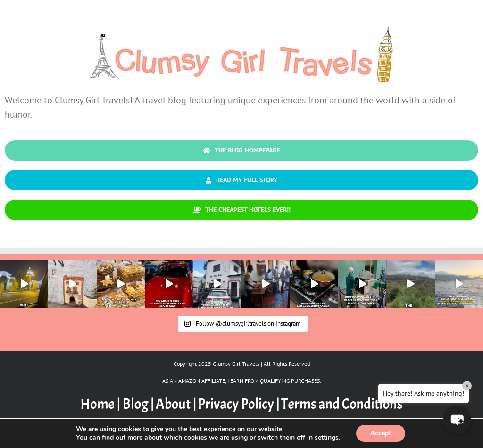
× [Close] (467, 386)
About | (176, 404)
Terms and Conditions (342, 404)
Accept (381, 433)
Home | (101, 404)
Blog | (138, 404)
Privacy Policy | (239, 404)
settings (327, 438)
